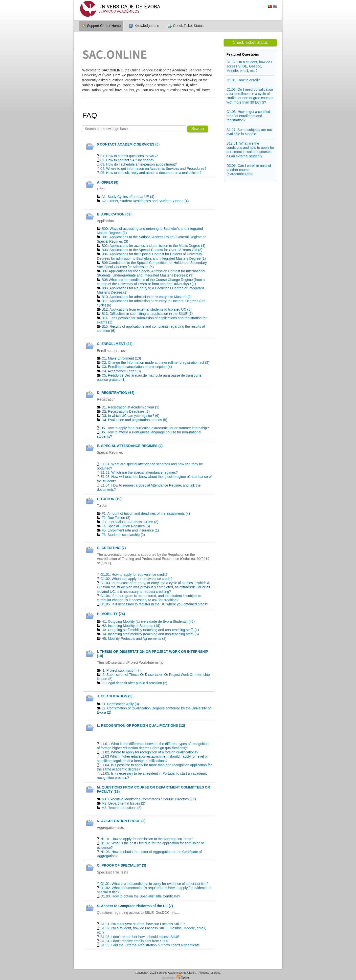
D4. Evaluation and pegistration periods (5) (134, 420)
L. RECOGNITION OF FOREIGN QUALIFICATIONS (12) (141, 725)
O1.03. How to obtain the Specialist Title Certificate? (140, 896)
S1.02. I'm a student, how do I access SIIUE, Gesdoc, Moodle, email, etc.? (249, 66)
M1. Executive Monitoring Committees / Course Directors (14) (149, 799)
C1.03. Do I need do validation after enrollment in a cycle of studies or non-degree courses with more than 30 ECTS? (250, 96)
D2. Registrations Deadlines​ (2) (126, 411)
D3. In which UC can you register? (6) (130, 416)
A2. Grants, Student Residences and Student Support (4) (145, 201)
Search (198, 129)
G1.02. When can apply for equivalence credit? (136, 579)
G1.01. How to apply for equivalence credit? (134, 575)
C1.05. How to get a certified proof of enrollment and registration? (248, 116)
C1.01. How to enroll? (243, 80)
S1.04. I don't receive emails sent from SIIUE (135, 941)
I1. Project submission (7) (121, 670)
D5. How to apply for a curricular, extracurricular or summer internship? (155, 428)
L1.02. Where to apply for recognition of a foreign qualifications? (149, 752)
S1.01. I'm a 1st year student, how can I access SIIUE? (143, 924)
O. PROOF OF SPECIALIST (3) (122, 865)
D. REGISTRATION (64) (116, 393)
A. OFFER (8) (108, 182)
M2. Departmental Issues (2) (123, 803)
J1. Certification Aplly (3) (120, 704)
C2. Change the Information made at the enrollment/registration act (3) (156, 362)
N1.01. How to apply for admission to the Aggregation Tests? (147, 839)
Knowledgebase (147, 26)
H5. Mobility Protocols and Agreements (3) (134, 639)
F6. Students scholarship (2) (123, 535)
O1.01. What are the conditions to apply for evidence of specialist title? (154, 884)
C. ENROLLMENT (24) (115, 344)
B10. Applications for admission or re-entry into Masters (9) (147, 297)
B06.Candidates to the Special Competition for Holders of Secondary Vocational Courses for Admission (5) (152, 265)
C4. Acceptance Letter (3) (121, 371)
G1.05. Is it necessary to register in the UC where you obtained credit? (154, 604)
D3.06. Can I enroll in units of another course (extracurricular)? (249, 170)
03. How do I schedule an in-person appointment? (139, 164)
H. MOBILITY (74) (111, 614)
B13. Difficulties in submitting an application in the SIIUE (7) (147, 314)
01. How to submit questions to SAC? (129, 156)
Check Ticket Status (188, 26)
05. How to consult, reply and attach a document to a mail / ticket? (151, 173)
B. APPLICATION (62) (114, 214)
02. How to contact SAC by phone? (127, 160)
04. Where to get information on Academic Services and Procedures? (153, 169)
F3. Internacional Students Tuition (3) (130, 522)
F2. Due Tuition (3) (116, 518)
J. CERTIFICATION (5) (115, 696)
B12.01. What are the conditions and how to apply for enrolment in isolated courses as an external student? (250, 150)
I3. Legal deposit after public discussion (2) (134, 683)
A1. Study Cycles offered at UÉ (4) (128, 197)
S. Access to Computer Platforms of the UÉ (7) (135, 906)
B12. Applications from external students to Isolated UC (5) (146, 309)
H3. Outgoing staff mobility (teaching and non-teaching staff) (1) (150, 630)
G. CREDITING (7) (111, 548)
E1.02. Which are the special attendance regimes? (139, 472)
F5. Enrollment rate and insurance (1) (130, 530)
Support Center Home (104, 26)
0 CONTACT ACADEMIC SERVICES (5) (128, 144)
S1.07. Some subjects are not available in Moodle (249, 132)
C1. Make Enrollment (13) (121, 358)
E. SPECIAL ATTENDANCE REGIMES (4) (130, 446)
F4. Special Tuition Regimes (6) (126, 526)
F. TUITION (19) (109, 499)
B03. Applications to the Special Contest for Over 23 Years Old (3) (152, 250)
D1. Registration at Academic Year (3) (130, 407)
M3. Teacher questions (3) (122, 808)
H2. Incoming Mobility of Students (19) (131, 626)
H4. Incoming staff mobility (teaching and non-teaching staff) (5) (150, 634)
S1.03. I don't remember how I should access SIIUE (140, 937)
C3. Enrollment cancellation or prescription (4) (137, 367)
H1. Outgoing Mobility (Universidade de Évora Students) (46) (148, 621)
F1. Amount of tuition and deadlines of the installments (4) (146, 513)
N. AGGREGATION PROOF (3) (121, 821)
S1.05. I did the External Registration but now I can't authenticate (150, 945)
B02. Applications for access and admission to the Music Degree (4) (153, 246)
